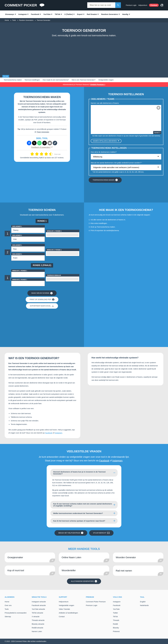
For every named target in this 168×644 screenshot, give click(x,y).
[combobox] (101, 5)
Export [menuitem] (80, 14)
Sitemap (8, 617)
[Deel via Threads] (45, 143)
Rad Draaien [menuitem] (92, 14)
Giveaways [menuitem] (10, 14)
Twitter (115, 613)
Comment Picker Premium (96, 602)
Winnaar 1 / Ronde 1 (54, 231)
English (143, 602)
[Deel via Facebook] (29, 143)
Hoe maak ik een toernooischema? (56, 80)
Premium (154, 5)
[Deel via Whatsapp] (39, 143)
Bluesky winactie (38, 624)
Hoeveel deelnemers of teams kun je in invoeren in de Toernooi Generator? (79, 473)
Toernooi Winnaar (54, 275)
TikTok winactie (37, 613)
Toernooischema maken (13, 80)
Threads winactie (38, 620)
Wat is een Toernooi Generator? (84, 80)
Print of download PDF (42, 300)
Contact (62, 617)
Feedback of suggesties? (42, 147)
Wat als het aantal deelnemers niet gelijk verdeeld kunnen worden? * (116, 163)
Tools (7, 609)
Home (7, 602)
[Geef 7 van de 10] (45, 154)
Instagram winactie (39, 602)
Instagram (58, 433)
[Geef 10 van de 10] (52, 154)
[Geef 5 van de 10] (41, 154)
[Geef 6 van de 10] (42, 154)
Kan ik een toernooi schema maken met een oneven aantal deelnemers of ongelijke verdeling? (83, 505)
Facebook (49, 433)
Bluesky (116, 628)
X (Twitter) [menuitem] (69, 14)
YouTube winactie (38, 609)
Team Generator (43, 132)
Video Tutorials (64, 609)
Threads (116, 620)
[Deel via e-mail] (50, 143)
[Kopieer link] (55, 143)
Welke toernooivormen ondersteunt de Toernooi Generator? (78, 513)
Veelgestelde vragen (106, 80)
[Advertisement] (84, 55)
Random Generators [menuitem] (110, 14)
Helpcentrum (143, 5)
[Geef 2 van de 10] (33, 154)
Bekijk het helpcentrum (71, 533)
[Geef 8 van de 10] (47, 154)
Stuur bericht (101, 533)
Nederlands (144, 605)
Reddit (115, 624)
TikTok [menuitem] (57, 14)
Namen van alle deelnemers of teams (105, 103)
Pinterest (116, 631)
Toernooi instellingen (32, 80)
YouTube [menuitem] (47, 14)
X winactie (36, 617)
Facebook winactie (39, 605)
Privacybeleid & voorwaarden (16, 613)
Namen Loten (37, 631)
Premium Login (131, 5)
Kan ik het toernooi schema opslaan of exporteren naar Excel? (79, 521)
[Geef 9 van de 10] (50, 154)
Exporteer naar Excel (42, 306)
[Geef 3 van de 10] (36, 154)
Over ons (8, 605)
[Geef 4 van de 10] (38, 154)
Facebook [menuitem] (35, 14)
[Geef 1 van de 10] (31, 154)
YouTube (116, 609)
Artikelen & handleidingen (68, 613)
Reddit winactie (37, 628)
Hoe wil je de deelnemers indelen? (104, 152)
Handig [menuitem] (125, 14)
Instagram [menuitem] (23, 14)
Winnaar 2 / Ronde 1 (54, 250)
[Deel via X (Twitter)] (34, 143)
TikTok (115, 617)
